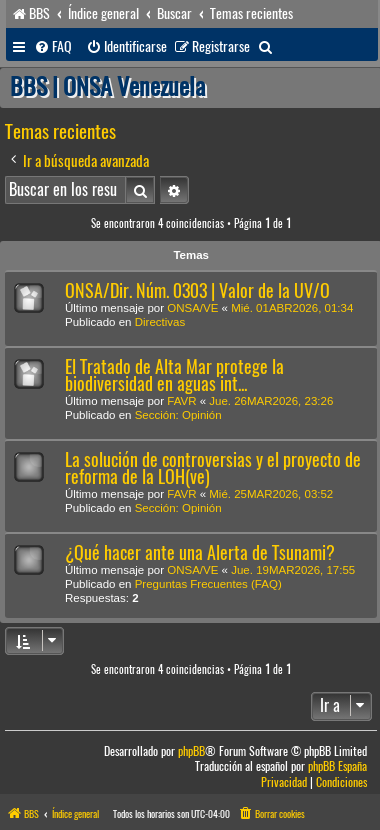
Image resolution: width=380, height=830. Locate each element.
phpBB (191, 751)
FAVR (181, 401)
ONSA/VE (192, 308)
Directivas (160, 322)
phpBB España (337, 766)
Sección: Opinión (178, 415)
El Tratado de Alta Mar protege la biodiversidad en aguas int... (174, 375)
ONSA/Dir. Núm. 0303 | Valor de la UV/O (197, 290)
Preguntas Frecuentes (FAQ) (208, 584)
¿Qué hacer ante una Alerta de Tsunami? (200, 552)
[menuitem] (53, 47)
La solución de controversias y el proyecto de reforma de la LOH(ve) (213, 468)
